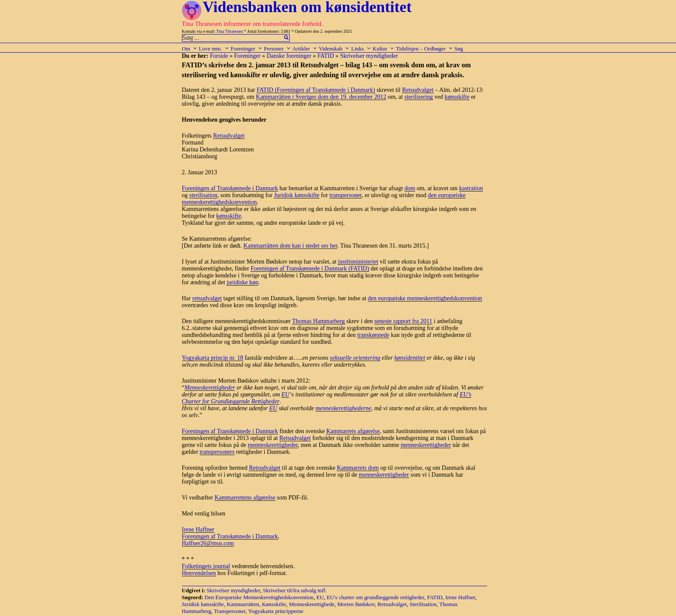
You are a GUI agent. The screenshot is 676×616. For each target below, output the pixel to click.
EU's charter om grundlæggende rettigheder (376, 597)
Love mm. (214, 49)
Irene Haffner (198, 530)
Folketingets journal (206, 566)
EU (286, 394)
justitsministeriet (358, 262)
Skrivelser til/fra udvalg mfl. (295, 590)
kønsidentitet (410, 358)
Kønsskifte (274, 604)
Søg (459, 49)
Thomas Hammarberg (318, 321)
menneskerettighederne (343, 408)
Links (361, 49)
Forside (219, 56)
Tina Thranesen (230, 31)
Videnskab (334, 49)
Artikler (305, 49)
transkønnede (374, 335)
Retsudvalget (418, 90)
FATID (326, 56)
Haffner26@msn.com (208, 543)
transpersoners (217, 452)
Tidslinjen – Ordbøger (425, 49)
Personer (277, 49)
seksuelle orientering (355, 358)
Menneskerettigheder (210, 388)
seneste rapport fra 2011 (403, 321)
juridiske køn (243, 282)
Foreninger (247, 49)
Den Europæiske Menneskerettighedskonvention (259, 597)
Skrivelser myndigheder (369, 56)
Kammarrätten (243, 604)
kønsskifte (457, 97)
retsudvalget (207, 298)
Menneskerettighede (311, 604)
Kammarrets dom (358, 468)
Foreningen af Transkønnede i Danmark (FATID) (310, 269)
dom (410, 188)
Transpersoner (230, 611)
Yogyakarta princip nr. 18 (213, 358)
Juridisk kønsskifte (296, 195)
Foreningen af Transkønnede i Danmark (230, 188)
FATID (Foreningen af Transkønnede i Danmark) (316, 90)
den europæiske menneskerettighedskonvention (425, 298)
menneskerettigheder (273, 445)
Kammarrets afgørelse (353, 431)
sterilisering (419, 97)
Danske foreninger (289, 56)
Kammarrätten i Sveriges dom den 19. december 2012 (321, 97)
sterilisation (203, 195)
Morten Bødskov (356, 604)
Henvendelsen (199, 573)
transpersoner (346, 195)
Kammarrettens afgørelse (245, 498)
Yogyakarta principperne (276, 611)
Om (190, 49)
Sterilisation (423, 604)
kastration (471, 188)
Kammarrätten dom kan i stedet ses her (291, 246)
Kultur (383, 49)
